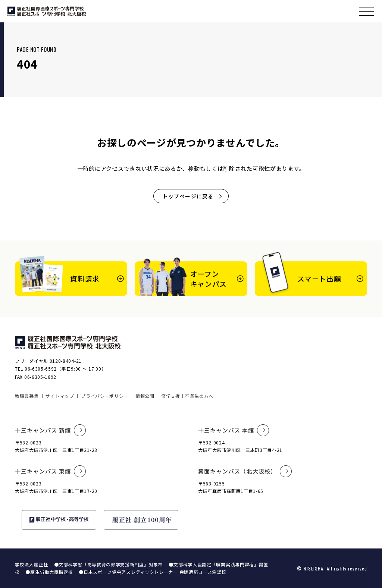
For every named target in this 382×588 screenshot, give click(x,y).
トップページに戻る (193, 196)
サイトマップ (60, 396)
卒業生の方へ (199, 396)
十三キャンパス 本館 (234, 430)
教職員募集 (27, 396)
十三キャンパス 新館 (51, 430)
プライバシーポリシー (105, 396)
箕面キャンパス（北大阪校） (245, 471)
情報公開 (145, 396)
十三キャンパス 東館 (51, 471)
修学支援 (171, 396)
